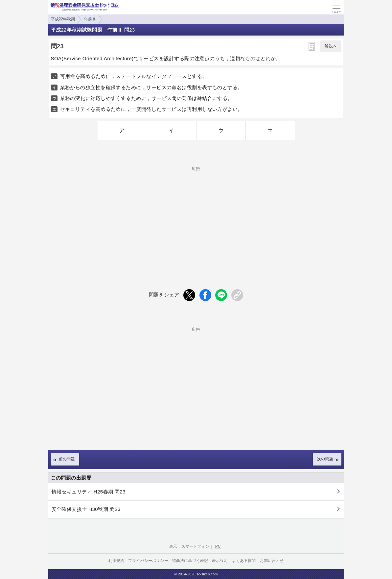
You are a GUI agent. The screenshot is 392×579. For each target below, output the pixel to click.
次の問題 (325, 459)
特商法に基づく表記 (190, 561)
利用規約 (116, 561)
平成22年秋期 (63, 19)
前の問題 (67, 459)
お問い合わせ (272, 561)
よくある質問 (244, 561)
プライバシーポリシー (148, 561)
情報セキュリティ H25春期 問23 (89, 492)
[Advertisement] (196, 217)
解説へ (331, 46)
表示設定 (220, 561)
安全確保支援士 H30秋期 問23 (86, 509)
